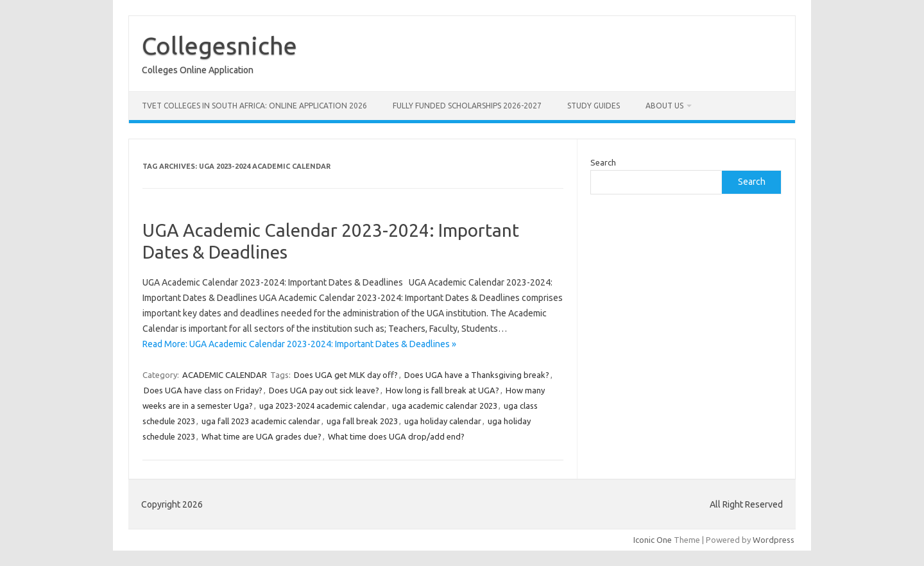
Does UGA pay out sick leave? (324, 390)
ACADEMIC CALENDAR (225, 375)
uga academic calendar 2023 (445, 406)
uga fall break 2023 (362, 421)
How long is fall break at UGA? (442, 390)
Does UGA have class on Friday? (203, 390)
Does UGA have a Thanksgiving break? (477, 375)
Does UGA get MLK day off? (346, 375)
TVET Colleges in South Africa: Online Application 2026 (254, 106)
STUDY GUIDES (594, 106)
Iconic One (653, 540)
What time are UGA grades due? (261, 436)
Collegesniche (219, 46)
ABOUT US (664, 106)
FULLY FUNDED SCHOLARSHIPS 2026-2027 (467, 106)
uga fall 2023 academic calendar (261, 421)
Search (603, 162)
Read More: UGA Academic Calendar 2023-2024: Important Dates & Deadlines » (299, 344)
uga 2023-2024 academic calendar (322, 406)
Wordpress (774, 540)
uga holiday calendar (443, 421)
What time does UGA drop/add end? (396, 436)
